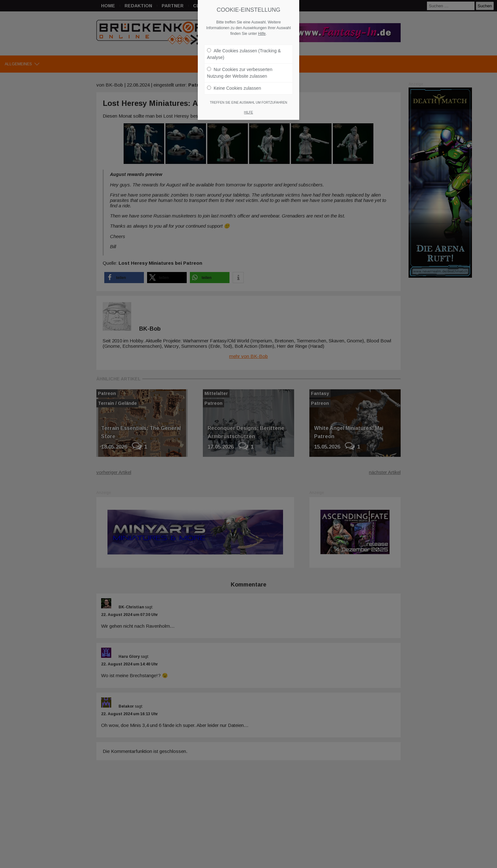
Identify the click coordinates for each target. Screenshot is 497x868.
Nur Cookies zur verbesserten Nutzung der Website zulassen (240, 73)
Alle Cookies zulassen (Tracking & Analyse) (244, 54)
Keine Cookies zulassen (234, 88)
